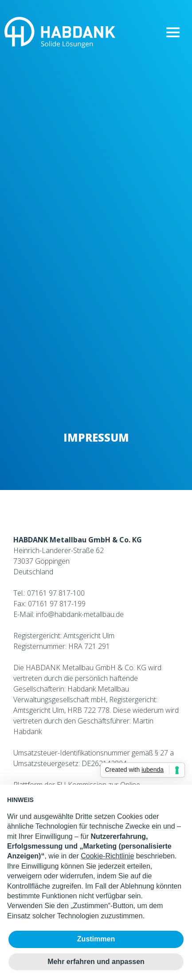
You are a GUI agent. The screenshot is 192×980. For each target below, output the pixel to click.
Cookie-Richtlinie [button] (107, 856)
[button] (173, 32)
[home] (58, 33)
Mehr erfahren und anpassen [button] (96, 962)
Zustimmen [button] (96, 939)
